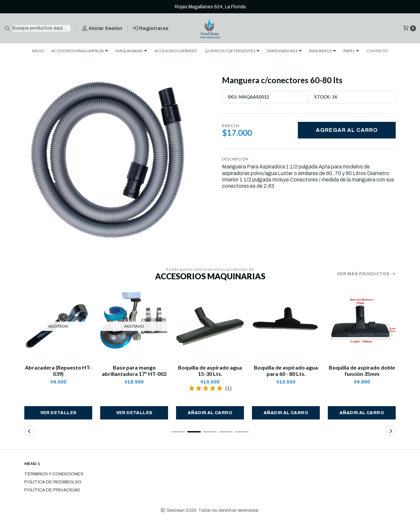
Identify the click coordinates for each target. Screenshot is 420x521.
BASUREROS (323, 51)
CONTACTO (377, 51)
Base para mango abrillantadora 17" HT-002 (134, 371)
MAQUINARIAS (131, 51)
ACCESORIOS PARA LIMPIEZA (80, 51)
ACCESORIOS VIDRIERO (176, 51)
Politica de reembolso (53, 482)
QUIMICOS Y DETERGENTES (232, 51)
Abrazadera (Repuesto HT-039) (58, 371)
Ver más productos (366, 274)
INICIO (38, 51)
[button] (210, 413)
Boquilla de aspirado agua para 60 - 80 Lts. (286, 371)
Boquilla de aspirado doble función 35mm (362, 371)
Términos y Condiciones (54, 474)
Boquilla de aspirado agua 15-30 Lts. (210, 371)
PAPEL (351, 51)
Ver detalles (58, 413)
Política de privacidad (52, 490)
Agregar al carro (347, 130)
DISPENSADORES (284, 51)
